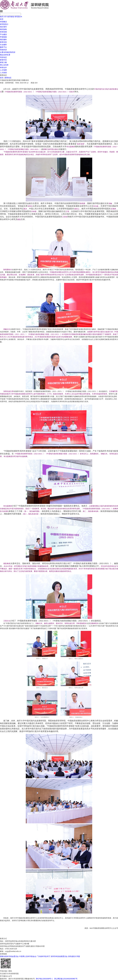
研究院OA (18, 17)
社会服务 (3, 45)
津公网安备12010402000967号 (66, 979)
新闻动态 (8, 78)
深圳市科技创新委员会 (59, 956)
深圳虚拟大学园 (74, 956)
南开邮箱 (11, 17)
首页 (2, 19)
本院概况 (3, 22)
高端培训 (3, 50)
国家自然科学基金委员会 (9, 956)
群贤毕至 (3, 60)
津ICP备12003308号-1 (44, 979)
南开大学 (3, 17)
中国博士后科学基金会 (28, 956)
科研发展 (3, 32)
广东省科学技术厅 (43, 956)
